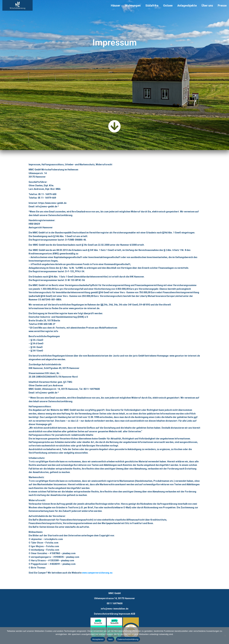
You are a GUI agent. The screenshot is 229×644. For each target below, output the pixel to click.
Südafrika (152, 5)
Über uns (207, 5)
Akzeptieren (98, 639)
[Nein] (225, 636)
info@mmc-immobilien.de (115, 609)
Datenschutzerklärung (106, 614)
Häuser (116, 5)
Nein (111, 639)
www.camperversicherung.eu (97, 573)
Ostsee (168, 5)
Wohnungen (133, 5)
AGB (133, 614)
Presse (222, 5)
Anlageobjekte (187, 5)
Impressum (124, 614)
